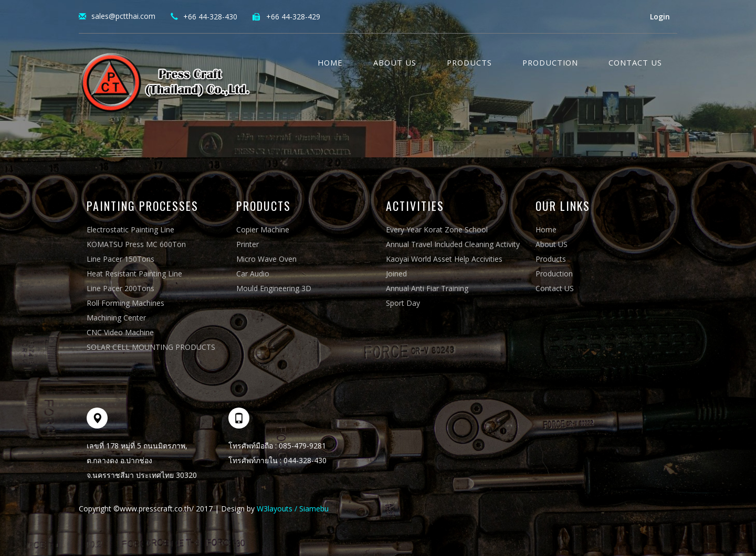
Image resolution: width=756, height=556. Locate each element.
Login (660, 17)
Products (469, 62)
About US (552, 244)
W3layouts (275, 509)
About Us (395, 62)
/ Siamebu (311, 509)
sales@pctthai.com (123, 16)
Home (330, 62)
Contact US (635, 62)
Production (550, 62)
